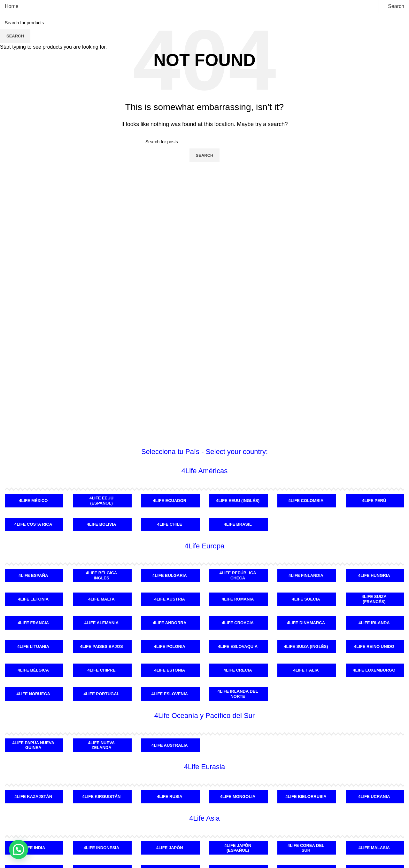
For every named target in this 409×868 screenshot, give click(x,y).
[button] (19, 849)
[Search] (395, 6)
